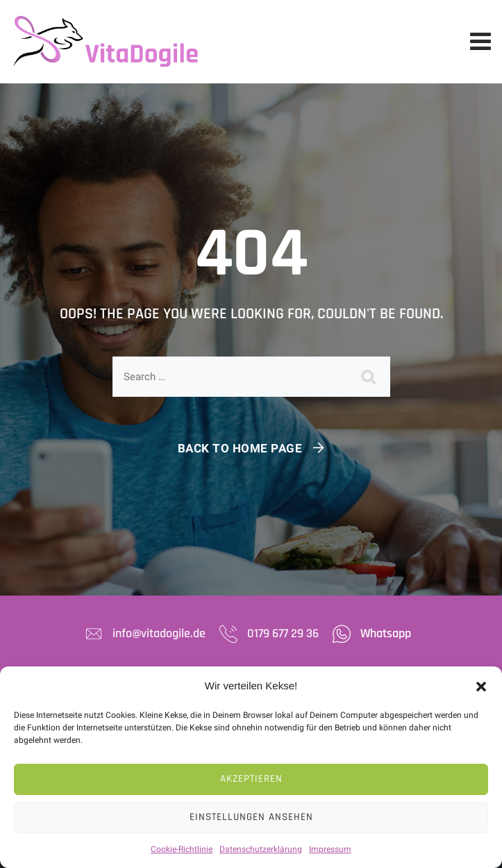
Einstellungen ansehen (251, 817)
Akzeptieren (251, 779)
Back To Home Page (240, 448)
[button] (481, 686)
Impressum (330, 849)
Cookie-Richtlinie (182, 849)
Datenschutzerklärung (261, 849)
